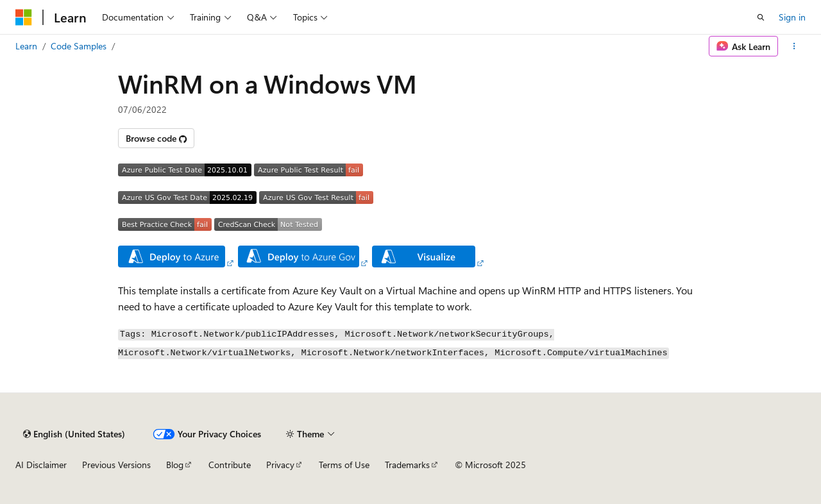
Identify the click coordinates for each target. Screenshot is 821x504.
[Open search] (761, 17)
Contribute (230, 465)
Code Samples (79, 46)
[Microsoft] (24, 17)
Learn (26, 46)
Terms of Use (344, 465)
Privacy (280, 465)
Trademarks (407, 465)
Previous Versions (116, 465)
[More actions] (794, 46)
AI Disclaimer (41, 465)
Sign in (792, 17)
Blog (175, 465)
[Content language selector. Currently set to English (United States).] (74, 434)
